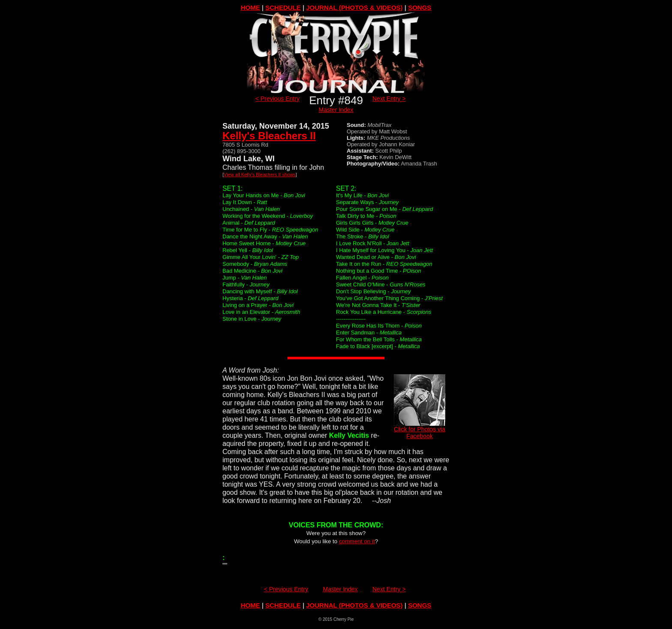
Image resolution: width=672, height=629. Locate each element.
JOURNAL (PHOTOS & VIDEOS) (354, 8)
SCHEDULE (283, 8)
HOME (250, 8)
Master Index (336, 110)
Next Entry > (389, 99)
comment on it (357, 541)
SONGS (420, 8)
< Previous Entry (277, 99)
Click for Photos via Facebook (420, 430)
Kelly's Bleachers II (269, 136)
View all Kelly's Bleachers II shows (260, 175)
